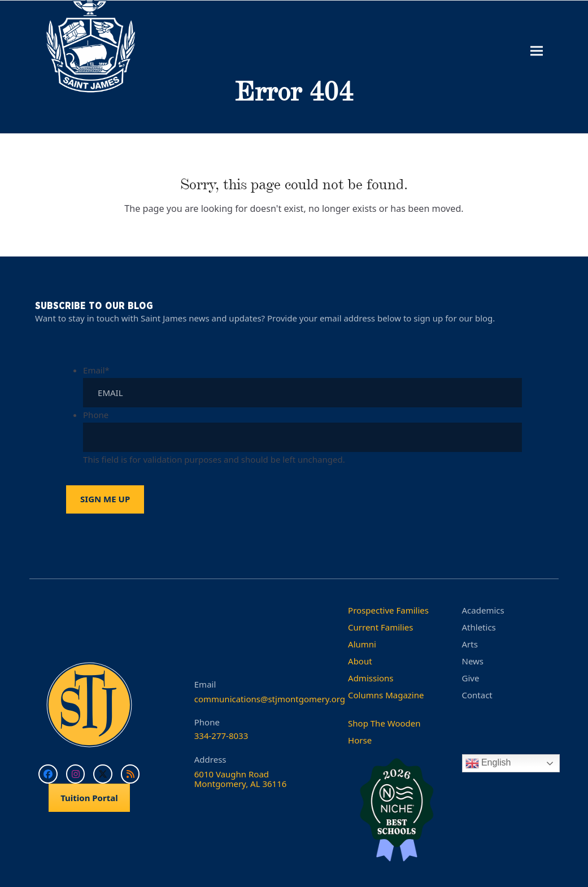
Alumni (362, 644)
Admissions (371, 678)
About (360, 661)
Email (96, 370)
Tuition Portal (89, 798)
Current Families (380, 627)
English (488, 763)
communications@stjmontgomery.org (270, 699)
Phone (96, 415)
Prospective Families (388, 610)
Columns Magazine (386, 695)
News (473, 661)
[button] (537, 51)
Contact (477, 695)
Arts (470, 644)
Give (471, 678)
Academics (483, 610)
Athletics (479, 627)
